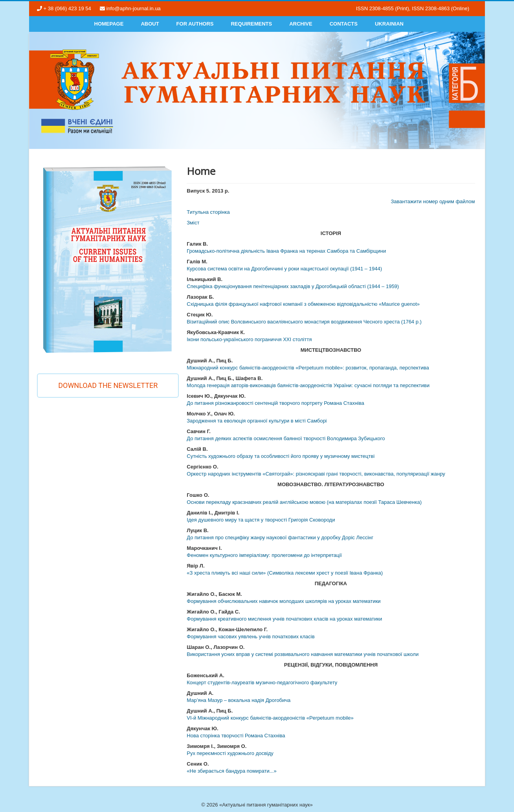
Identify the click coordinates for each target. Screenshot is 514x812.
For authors (195, 24)
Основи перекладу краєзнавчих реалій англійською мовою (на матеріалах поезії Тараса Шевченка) (304, 502)
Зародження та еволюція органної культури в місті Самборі (257, 421)
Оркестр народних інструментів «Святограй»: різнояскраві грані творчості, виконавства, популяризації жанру (316, 474)
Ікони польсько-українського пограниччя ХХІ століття (249, 339)
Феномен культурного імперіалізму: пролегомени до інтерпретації (264, 555)
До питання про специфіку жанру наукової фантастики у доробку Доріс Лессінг (280, 537)
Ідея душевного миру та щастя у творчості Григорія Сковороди (261, 520)
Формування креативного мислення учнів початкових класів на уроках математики (284, 619)
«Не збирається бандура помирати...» (231, 771)
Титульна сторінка (208, 212)
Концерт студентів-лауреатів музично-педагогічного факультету (262, 682)
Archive (301, 24)
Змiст (193, 223)
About (150, 24)
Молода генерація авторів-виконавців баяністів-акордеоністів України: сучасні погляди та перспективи (308, 385)
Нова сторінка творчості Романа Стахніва (236, 736)
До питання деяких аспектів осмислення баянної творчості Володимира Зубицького (286, 438)
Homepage (109, 24)
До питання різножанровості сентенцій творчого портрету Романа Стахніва (275, 403)
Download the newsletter (108, 385)
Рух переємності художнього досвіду (230, 753)
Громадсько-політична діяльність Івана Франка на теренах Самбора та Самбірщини (286, 251)
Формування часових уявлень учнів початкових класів (251, 637)
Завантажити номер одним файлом (433, 201)
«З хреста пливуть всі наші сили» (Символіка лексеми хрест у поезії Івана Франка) (285, 573)
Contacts (344, 24)
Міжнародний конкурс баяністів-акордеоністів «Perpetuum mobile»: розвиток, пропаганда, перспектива (308, 368)
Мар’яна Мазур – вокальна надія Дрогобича (239, 700)
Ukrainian (389, 24)
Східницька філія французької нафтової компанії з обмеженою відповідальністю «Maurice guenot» (303, 304)
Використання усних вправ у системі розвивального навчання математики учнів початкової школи (303, 654)
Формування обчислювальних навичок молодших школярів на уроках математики (284, 601)
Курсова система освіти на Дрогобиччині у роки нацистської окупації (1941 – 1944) (284, 269)
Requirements (251, 24)
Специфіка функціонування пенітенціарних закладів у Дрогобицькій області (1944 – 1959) (293, 286)
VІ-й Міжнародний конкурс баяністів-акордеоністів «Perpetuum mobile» (270, 718)
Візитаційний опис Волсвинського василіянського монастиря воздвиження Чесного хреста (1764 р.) (304, 322)
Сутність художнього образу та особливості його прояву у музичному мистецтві (281, 456)
